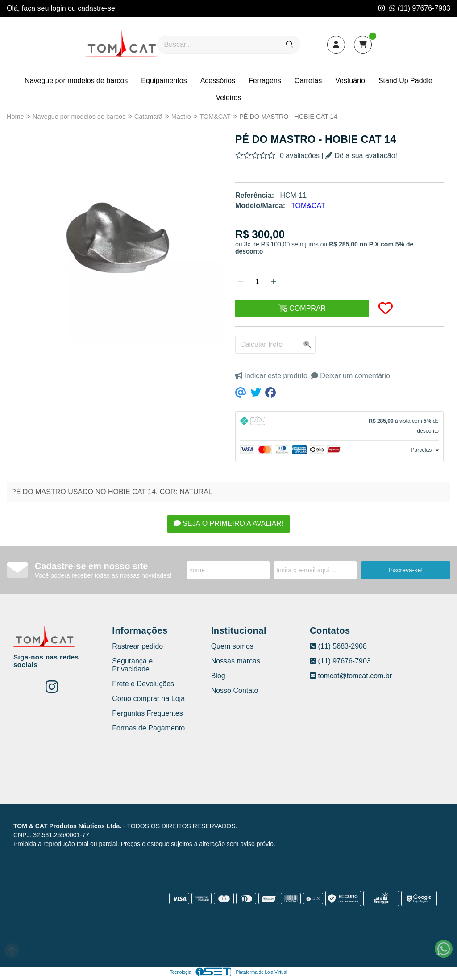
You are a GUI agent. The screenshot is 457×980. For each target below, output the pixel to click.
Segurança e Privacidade (132, 665)
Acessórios (218, 81)
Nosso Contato (235, 690)
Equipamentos (164, 81)
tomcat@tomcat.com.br (351, 676)
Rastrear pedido (137, 646)
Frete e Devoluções (143, 684)
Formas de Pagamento (148, 728)
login (59, 8)
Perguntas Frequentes (147, 713)
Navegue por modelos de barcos (76, 81)
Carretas (308, 81)
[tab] (339, 426)
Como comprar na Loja (148, 699)
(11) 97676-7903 (420, 8)
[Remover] (241, 282)
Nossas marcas (236, 661)
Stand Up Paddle (405, 81)
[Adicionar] (274, 282)
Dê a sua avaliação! (361, 156)
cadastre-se (96, 8)
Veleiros (229, 98)
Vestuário (350, 81)
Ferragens (265, 81)
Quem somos (232, 646)
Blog (218, 676)
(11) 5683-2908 (338, 646)
